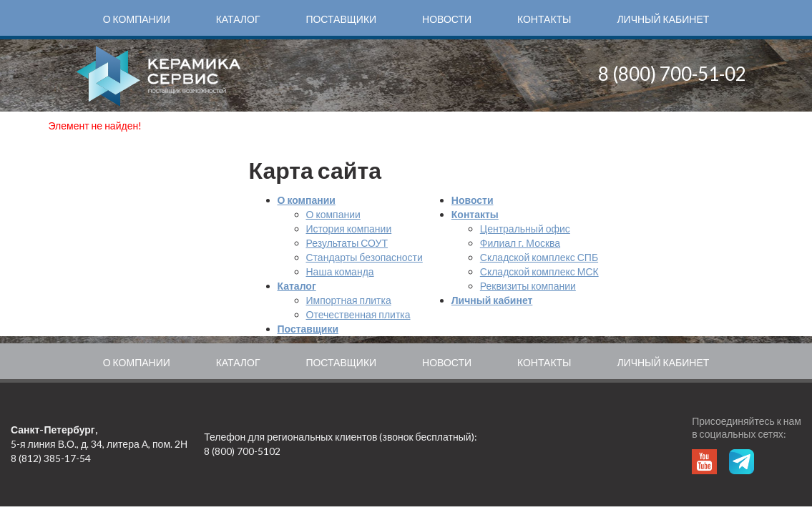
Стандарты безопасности (365, 257)
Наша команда (340, 271)
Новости (447, 19)
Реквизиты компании (528, 286)
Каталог (238, 19)
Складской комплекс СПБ (539, 257)
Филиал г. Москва (520, 243)
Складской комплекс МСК (539, 271)
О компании (137, 19)
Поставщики (341, 19)
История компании (349, 229)
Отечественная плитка (358, 314)
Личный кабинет (663, 19)
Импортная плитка (349, 300)
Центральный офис (525, 229)
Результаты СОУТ (347, 243)
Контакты (544, 19)
